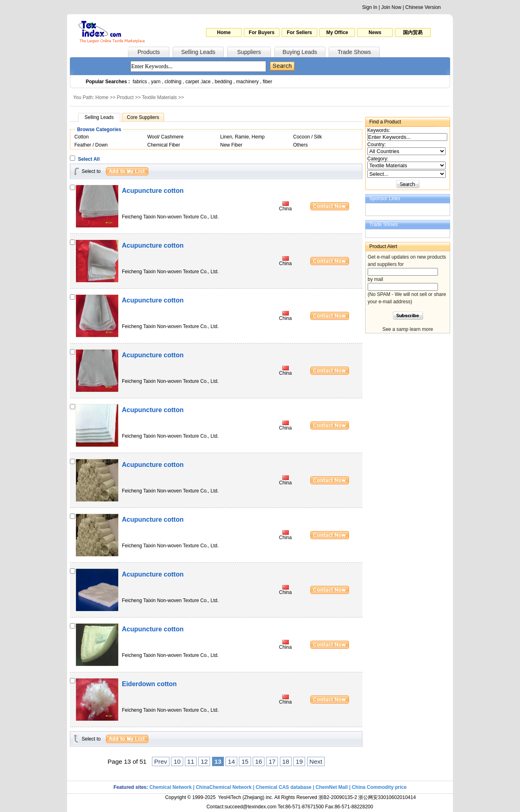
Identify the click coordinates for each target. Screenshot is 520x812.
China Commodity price (379, 787)
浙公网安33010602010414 (387, 797)
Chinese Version (423, 7)
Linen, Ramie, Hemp (242, 137)
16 (259, 761)
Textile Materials (159, 97)
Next (316, 761)
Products (148, 52)
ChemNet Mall (332, 787)
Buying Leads (300, 52)
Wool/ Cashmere (166, 137)
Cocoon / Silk (308, 137)
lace (206, 82)
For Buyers (261, 32)
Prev (161, 761)
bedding (224, 82)
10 (177, 761)
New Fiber (231, 145)
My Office (337, 32)
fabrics (140, 82)
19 (299, 761)
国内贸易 (413, 32)
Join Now (391, 7)
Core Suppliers (143, 117)
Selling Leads (198, 52)
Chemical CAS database (283, 787)
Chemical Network (171, 787)
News (375, 32)
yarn (156, 82)
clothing (173, 82)
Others (301, 145)
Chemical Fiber (164, 145)
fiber (268, 82)
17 (272, 761)
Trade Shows (354, 52)
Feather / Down (91, 145)
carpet (192, 82)
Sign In (369, 7)
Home (224, 32)
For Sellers (299, 32)
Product (125, 97)
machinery (247, 82)
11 (191, 761)
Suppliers (249, 52)
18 (286, 761)
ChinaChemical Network (224, 787)
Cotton (81, 137)
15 (245, 761)
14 (231, 761)
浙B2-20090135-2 (338, 797)
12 (204, 761)
